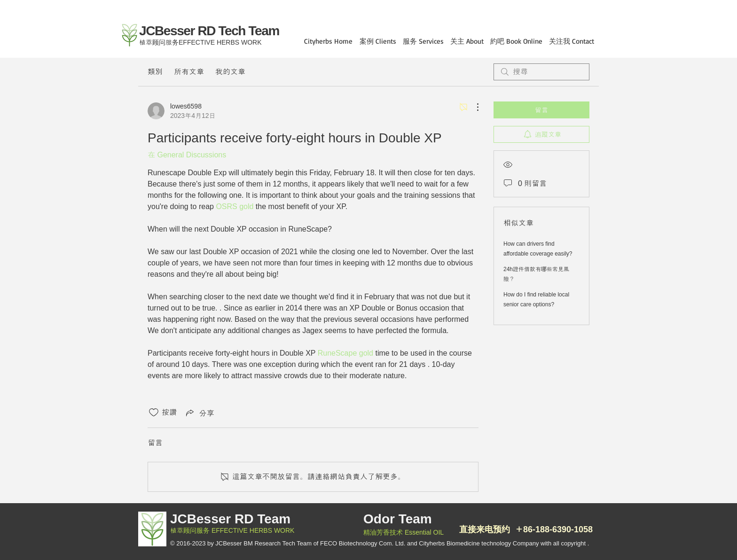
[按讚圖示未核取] (154, 412)
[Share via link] (199, 412)
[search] (541, 72)
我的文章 (230, 72)
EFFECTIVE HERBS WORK (252, 530)
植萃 (177, 530)
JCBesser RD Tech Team (209, 31)
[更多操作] (473, 107)
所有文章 (189, 72)
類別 (155, 72)
